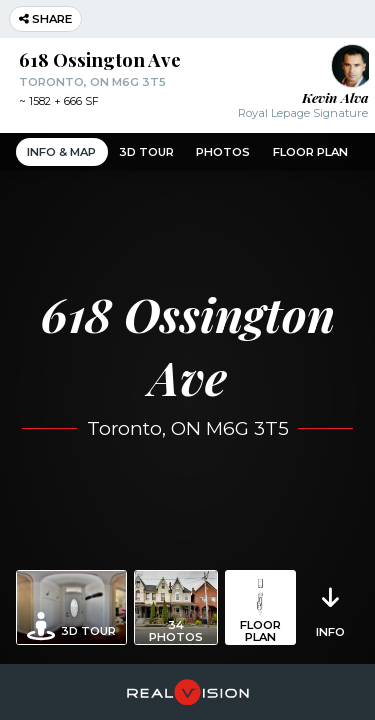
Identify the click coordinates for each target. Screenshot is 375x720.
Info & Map (61, 152)
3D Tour (146, 152)
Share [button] (45, 19)
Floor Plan (310, 152)
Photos (223, 152)
